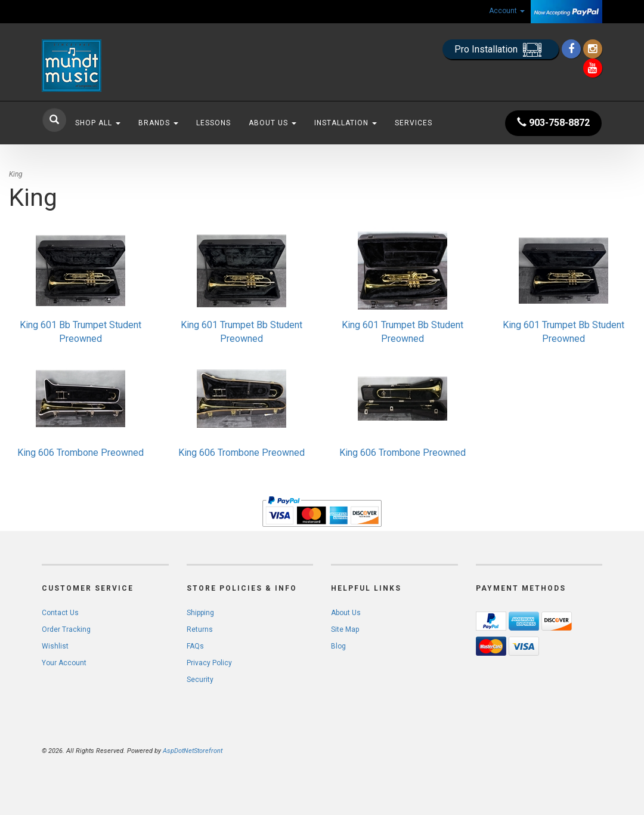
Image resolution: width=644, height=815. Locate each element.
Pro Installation (501, 50)
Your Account (64, 663)
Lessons (213, 123)
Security (200, 680)
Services (414, 123)
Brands (158, 123)
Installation (346, 123)
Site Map (345, 629)
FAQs (195, 646)
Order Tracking (66, 629)
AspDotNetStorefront (193, 751)
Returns (200, 629)
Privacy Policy (209, 663)
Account (507, 11)
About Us (273, 123)
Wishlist (55, 646)
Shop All (98, 123)
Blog (338, 646)
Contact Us (60, 613)
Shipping (200, 613)
